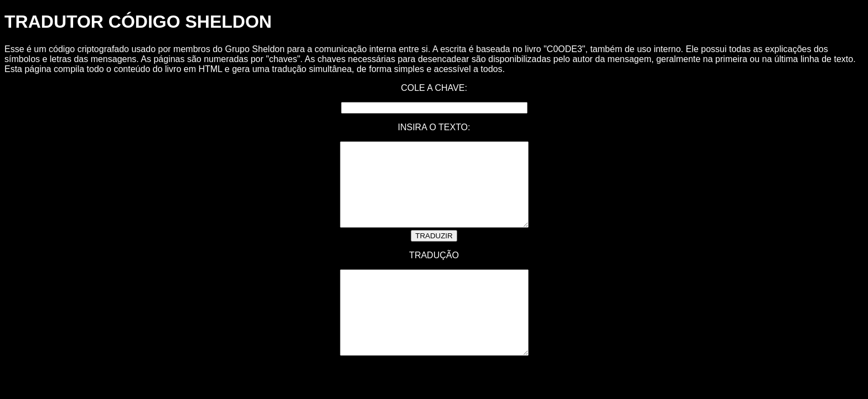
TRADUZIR (434, 252)
